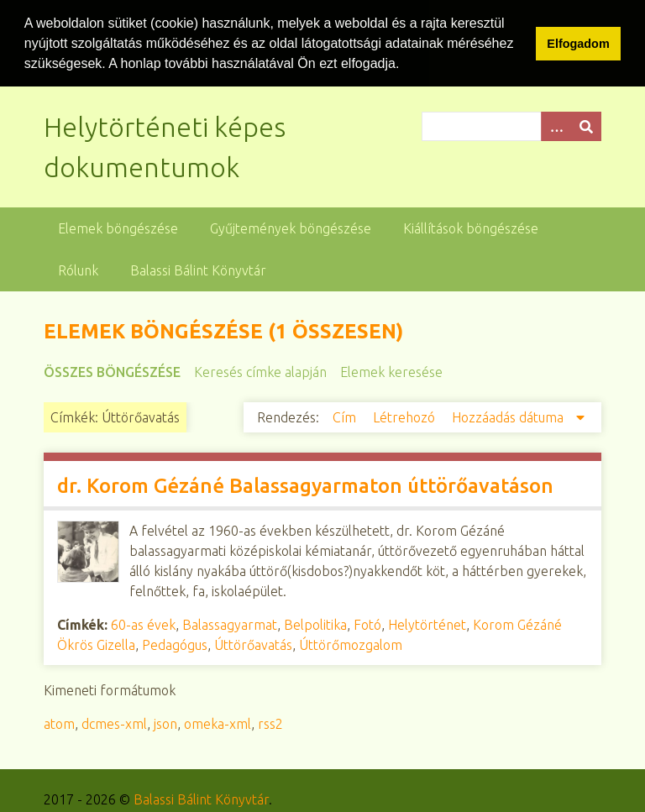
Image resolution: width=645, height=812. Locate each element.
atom (59, 723)
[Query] (511, 126)
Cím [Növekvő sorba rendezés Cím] (346, 416)
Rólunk (78, 270)
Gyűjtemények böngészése (291, 228)
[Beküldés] (586, 126)
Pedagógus (175, 644)
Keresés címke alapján (260, 371)
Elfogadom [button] (578, 44)
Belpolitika (315, 624)
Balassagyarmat (230, 624)
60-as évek (143, 624)
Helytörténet (427, 624)
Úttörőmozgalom (351, 644)
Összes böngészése (112, 371)
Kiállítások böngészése (471, 228)
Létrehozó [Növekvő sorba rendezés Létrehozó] (406, 416)
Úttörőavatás (253, 644)
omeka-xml (218, 723)
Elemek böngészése (118, 228)
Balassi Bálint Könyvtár (198, 270)
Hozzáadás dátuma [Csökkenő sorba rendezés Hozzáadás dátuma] (509, 416)
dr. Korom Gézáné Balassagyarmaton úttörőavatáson (305, 485)
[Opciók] (556, 126)
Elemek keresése (391, 371)
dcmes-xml (114, 723)
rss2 (270, 723)
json (165, 723)
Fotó (367, 624)
